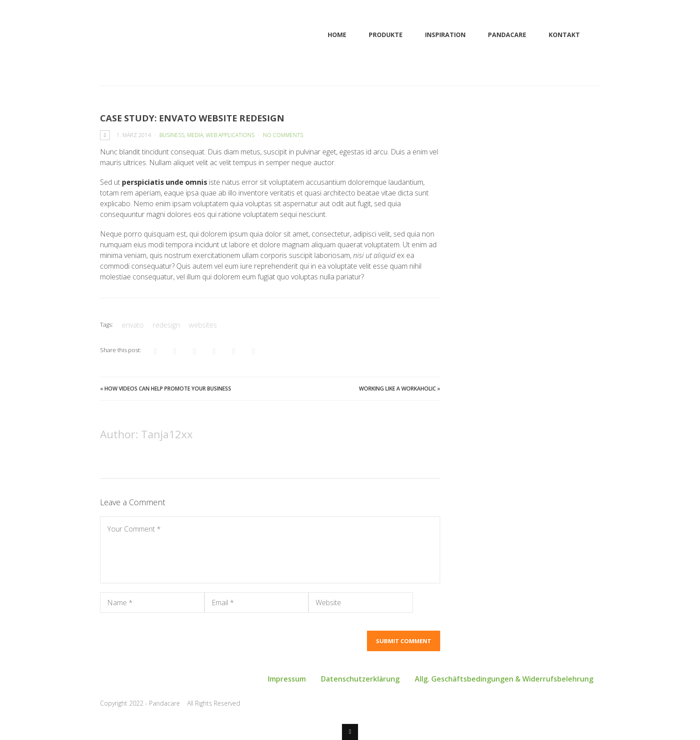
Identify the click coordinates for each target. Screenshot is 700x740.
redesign (166, 325)
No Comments (283, 135)
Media (195, 135)
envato (133, 325)
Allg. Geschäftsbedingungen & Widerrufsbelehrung (504, 679)
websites (203, 325)
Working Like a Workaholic (397, 389)
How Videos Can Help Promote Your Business (168, 389)
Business (172, 135)
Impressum (287, 679)
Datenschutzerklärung (360, 679)
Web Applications (230, 135)
